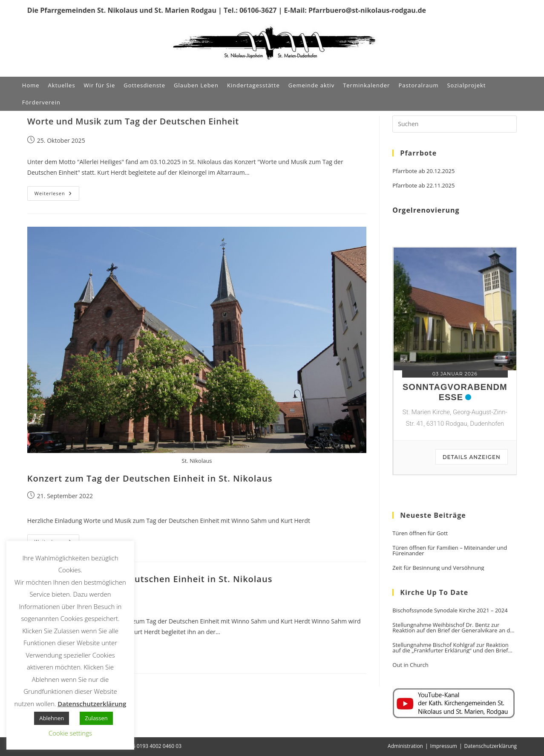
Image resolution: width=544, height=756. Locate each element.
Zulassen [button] (96, 718)
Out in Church (410, 665)
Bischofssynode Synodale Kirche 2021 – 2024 (450, 610)
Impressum (444, 746)
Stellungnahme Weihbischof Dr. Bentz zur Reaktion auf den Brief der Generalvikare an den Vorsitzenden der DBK (454, 628)
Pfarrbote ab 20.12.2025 (423, 171)
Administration (405, 746)
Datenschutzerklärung (491, 746)
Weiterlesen (57, 195)
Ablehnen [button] (52, 718)
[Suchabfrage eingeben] (455, 124)
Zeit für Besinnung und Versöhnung (438, 568)
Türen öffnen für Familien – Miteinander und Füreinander (450, 551)
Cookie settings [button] (70, 733)
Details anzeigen (472, 457)
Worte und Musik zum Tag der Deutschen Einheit (133, 121)
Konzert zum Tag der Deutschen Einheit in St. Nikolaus (150, 478)
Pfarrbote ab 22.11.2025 (423, 186)
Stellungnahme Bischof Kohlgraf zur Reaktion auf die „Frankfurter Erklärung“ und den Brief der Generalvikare (450, 648)
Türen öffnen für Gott (420, 533)
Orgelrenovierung (426, 210)
